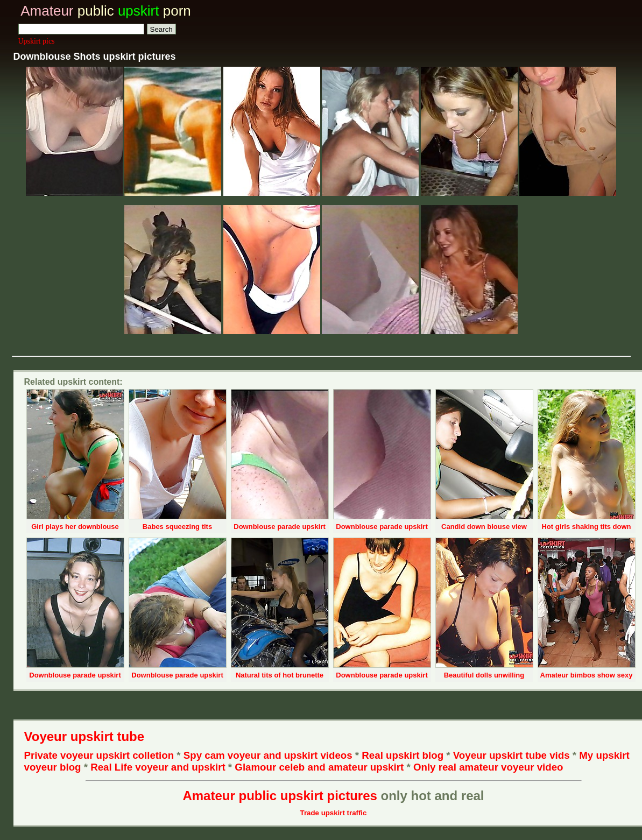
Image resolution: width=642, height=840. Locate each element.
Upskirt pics (37, 41)
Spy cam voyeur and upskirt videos (268, 755)
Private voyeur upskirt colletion (99, 755)
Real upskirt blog (403, 755)
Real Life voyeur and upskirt (158, 767)
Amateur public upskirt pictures (280, 796)
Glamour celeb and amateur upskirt (320, 767)
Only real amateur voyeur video (488, 767)
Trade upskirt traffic (334, 813)
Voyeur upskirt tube (84, 736)
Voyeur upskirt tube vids (512, 755)
